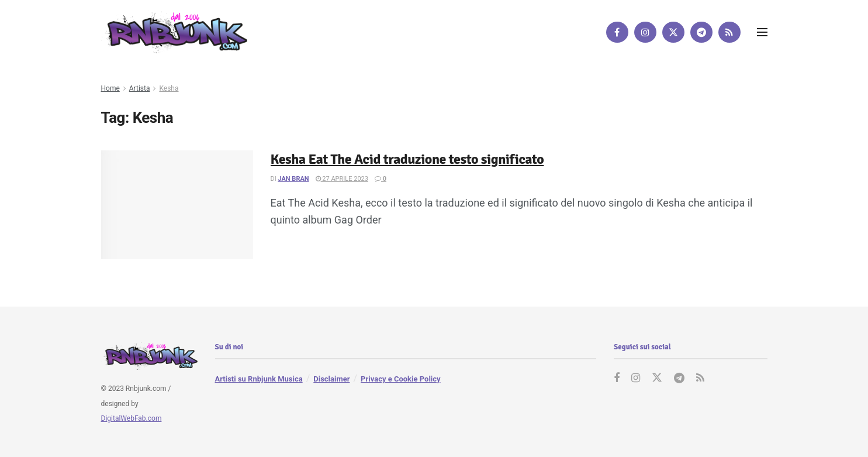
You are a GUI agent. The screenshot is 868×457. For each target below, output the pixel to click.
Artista (140, 88)
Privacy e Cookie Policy (400, 379)
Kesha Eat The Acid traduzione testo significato (407, 159)
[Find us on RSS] (729, 32)
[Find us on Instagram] (645, 32)
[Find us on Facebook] (617, 32)
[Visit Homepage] (174, 32)
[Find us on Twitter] (673, 32)
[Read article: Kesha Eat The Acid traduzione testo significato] (177, 205)
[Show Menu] (762, 32)
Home (110, 88)
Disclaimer (331, 379)
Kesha (169, 88)
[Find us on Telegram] (701, 32)
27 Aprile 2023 (342, 179)
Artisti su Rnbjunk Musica (259, 379)
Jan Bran (293, 179)
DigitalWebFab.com (132, 418)
